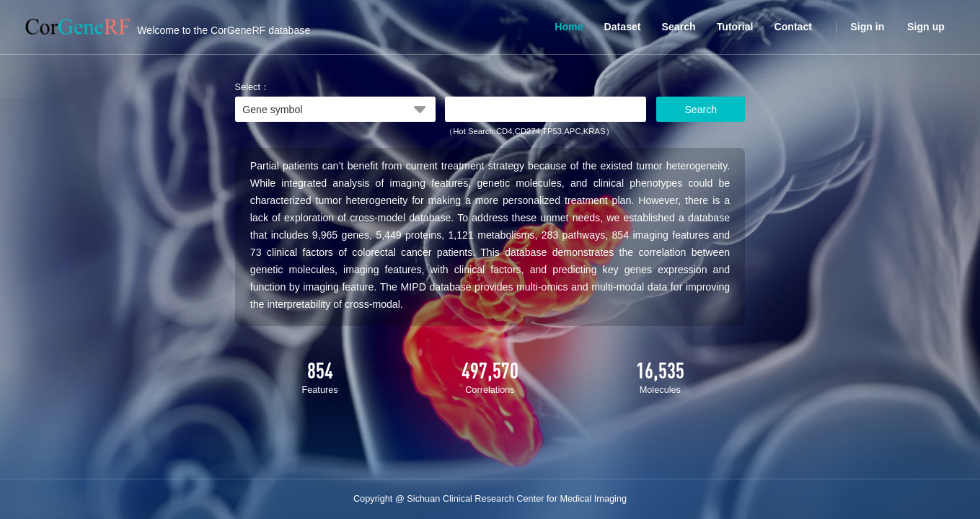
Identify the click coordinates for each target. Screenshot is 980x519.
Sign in (867, 27)
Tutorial (735, 27)
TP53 (552, 131)
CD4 (504, 131)
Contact (793, 27)
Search (679, 27)
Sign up (926, 27)
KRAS (595, 131)
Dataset (623, 27)
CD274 (527, 131)
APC (572, 131)
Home (569, 27)
